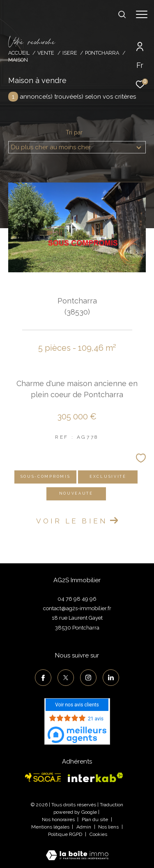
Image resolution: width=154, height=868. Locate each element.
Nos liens (109, 827)
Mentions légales (51, 827)
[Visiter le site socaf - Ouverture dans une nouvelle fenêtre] (43, 777)
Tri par (74, 132)
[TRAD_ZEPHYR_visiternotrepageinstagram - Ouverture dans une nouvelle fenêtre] (88, 678)
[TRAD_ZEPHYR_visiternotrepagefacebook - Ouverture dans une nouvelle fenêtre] (43, 678)
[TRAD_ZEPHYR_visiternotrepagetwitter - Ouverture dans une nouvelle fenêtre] (66, 678)
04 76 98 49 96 (77, 599)
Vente (46, 53)
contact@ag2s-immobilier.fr (77, 608)
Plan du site (95, 819)
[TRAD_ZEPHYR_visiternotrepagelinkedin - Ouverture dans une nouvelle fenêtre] (111, 678)
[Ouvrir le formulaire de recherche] (122, 14)
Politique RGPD (65, 834)
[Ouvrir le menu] (142, 14)
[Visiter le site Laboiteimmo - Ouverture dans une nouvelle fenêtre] (77, 850)
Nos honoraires (58, 819)
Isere (70, 53)
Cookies (98, 834)
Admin (84, 827)
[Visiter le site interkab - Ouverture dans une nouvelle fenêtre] (95, 778)
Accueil (19, 53)
